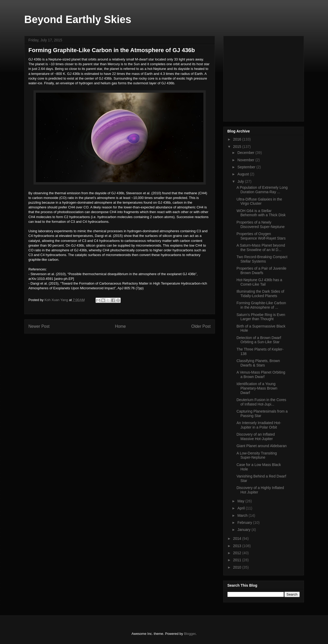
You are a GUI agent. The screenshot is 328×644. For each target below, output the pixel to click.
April (242, 508)
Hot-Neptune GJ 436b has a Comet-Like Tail (259, 282)
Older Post (201, 326)
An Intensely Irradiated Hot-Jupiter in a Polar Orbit (259, 425)
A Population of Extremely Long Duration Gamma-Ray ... (262, 190)
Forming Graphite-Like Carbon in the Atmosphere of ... (261, 305)
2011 (238, 560)
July (241, 181)
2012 (238, 553)
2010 (238, 567)
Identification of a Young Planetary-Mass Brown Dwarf (257, 388)
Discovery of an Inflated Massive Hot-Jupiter (255, 437)
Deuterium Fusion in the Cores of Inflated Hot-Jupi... (261, 402)
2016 (238, 139)
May (241, 501)
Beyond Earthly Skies (78, 19)
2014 (238, 538)
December (246, 153)
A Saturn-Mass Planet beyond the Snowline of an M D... (261, 248)
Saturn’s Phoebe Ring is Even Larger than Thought (261, 317)
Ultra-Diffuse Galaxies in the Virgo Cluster (259, 201)
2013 (238, 546)
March (243, 515)
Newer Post (39, 326)
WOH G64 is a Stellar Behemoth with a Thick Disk (261, 213)
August (244, 174)
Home (120, 326)
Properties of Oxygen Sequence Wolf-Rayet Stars (261, 236)
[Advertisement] (267, 77)
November (246, 160)
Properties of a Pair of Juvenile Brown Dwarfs (261, 271)
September (247, 167)
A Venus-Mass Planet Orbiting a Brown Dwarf (261, 374)
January (244, 530)
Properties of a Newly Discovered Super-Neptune (260, 224)
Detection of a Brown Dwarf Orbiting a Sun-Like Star (259, 340)
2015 (238, 147)
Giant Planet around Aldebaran (261, 446)
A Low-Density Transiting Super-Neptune (257, 455)
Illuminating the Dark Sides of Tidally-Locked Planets (260, 294)
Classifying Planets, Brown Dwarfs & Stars (258, 363)
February (245, 523)
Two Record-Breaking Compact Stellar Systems (262, 259)
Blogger (190, 634)
